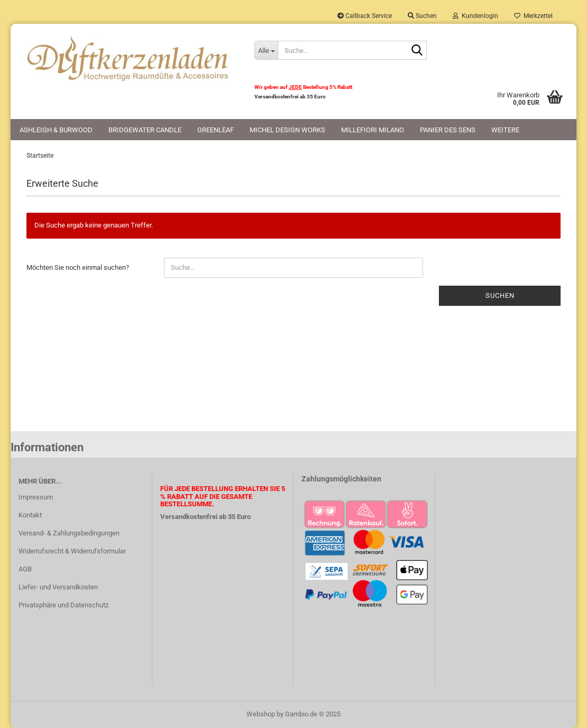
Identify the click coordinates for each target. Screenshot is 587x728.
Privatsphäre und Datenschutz (63, 605)
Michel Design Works (287, 130)
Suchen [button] (422, 16)
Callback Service (365, 16)
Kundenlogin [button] (475, 16)
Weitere (505, 130)
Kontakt (30, 515)
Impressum (36, 497)
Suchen (500, 295)
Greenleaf (215, 130)
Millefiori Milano (373, 130)
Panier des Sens (448, 130)
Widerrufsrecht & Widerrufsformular (72, 551)
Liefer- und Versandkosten (58, 587)
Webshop (261, 714)
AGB (25, 569)
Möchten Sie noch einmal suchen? (78, 267)
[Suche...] (266, 50)
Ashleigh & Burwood (56, 130)
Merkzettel (533, 16)
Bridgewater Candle (145, 130)
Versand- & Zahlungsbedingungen (69, 533)
